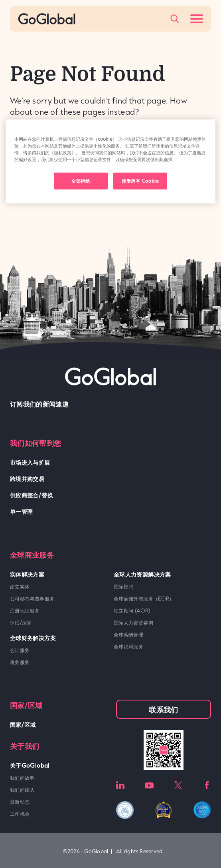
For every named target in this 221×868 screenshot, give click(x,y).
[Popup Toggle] (175, 19)
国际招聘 (123, 587)
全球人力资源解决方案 (142, 574)
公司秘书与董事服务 (32, 599)
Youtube (149, 785)
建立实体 (20, 587)
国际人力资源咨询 (133, 623)
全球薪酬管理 (128, 635)
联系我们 (163, 709)
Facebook (207, 785)
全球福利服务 (128, 647)
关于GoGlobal (30, 765)
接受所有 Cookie (140, 181)
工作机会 (20, 814)
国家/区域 (23, 724)
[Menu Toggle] (197, 19)
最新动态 (20, 802)
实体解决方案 (27, 574)
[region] (110, 161)
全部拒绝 (81, 181)
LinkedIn (120, 785)
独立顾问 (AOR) (132, 611)
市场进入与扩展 (30, 462)
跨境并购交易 (27, 478)
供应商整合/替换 (32, 495)
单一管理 (21, 511)
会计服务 (20, 650)
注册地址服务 (25, 611)
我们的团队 (22, 790)
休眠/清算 (21, 623)
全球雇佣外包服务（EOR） (144, 599)
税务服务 (20, 662)
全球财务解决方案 (33, 638)
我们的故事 (22, 778)
